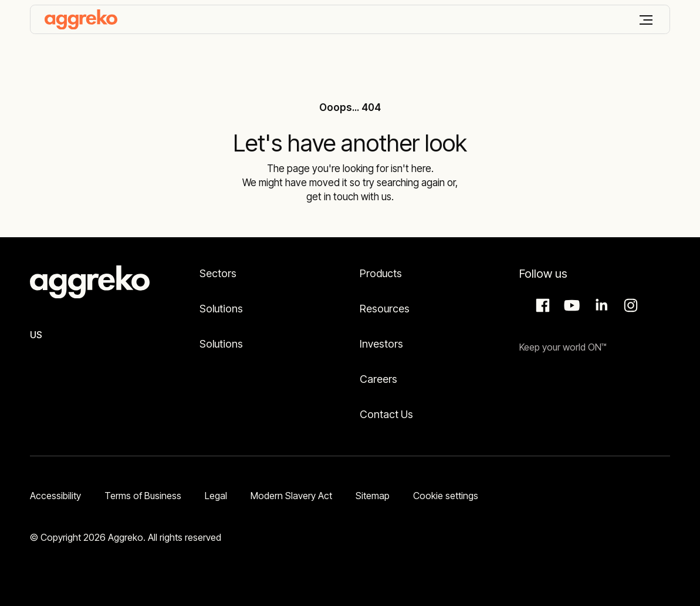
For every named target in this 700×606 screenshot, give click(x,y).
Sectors (218, 273)
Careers (378, 379)
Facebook (541, 305)
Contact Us (386, 414)
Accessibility (55, 496)
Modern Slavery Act (291, 496)
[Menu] (646, 20)
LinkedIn (600, 305)
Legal (216, 496)
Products (381, 273)
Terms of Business (143, 496)
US (36, 335)
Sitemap (373, 496)
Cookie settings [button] (446, 496)
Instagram (629, 305)
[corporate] (81, 19)
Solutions (221, 309)
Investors (381, 344)
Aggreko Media (570, 305)
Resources (385, 309)
